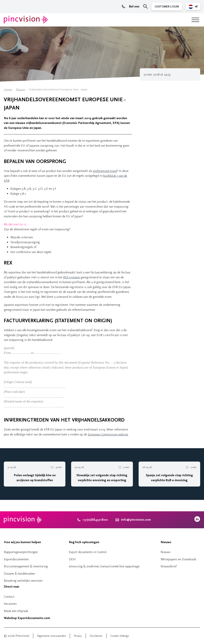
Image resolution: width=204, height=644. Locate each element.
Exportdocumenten (16, 559)
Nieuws (20, 90)
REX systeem (72, 277)
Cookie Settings (120, 636)
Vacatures (10, 604)
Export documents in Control (88, 552)
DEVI (72, 559)
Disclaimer (96, 636)
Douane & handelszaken (19, 574)
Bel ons (131, 6)
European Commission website (108, 434)
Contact (9, 597)
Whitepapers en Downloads (178, 559)
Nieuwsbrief (169, 566)
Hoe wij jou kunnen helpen (22, 542)
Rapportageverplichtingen (21, 552)
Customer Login (167, 7)
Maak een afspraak (16, 611)
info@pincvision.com (136, 520)
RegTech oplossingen (84, 542)
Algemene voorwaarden (52, 636)
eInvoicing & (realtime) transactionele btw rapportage (104, 566)
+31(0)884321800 (93, 520)
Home (8, 90)
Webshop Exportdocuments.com (27, 618)
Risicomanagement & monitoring (26, 566)
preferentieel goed (105, 171)
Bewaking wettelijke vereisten (23, 581)
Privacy (78, 636)
